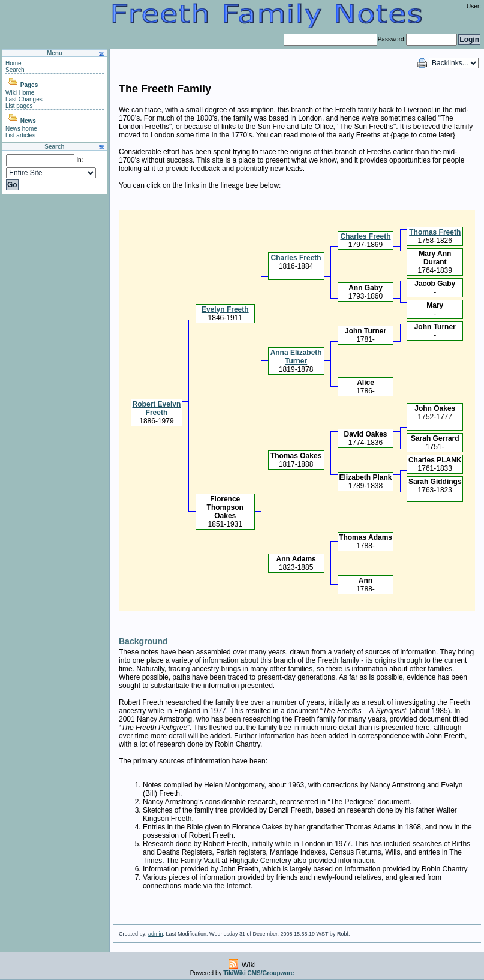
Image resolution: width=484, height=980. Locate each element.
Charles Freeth (366, 236)
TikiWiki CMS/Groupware (258, 973)
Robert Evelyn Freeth (157, 408)
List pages (19, 106)
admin (156, 934)
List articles (20, 135)
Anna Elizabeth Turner (296, 357)
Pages (29, 85)
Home (13, 63)
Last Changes (24, 99)
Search (15, 70)
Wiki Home (20, 93)
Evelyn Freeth (225, 309)
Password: (392, 39)
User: (474, 6)
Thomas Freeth (435, 232)
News (28, 121)
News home (21, 129)
